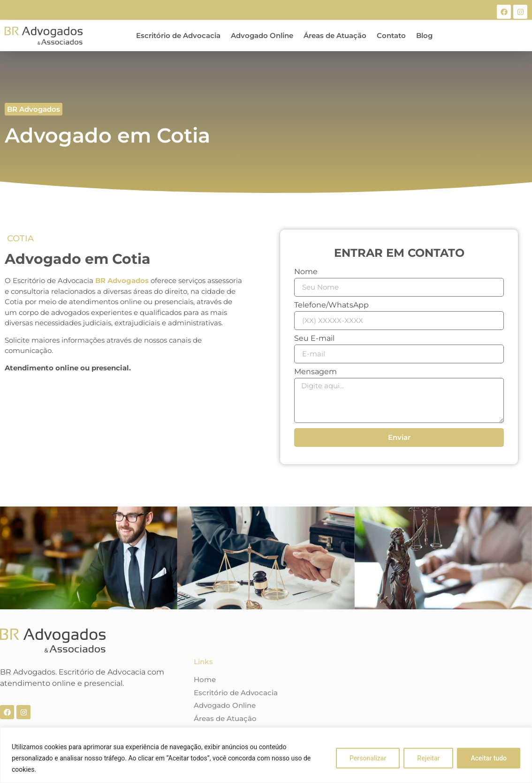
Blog (424, 35)
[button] (34, 109)
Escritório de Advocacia (178, 35)
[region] (266, 755)
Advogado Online (262, 35)
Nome (306, 272)
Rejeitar (428, 758)
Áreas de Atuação (335, 35)
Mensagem (315, 372)
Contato (391, 35)
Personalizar (368, 758)
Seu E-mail (314, 339)
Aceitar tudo (489, 758)
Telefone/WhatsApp (331, 305)
